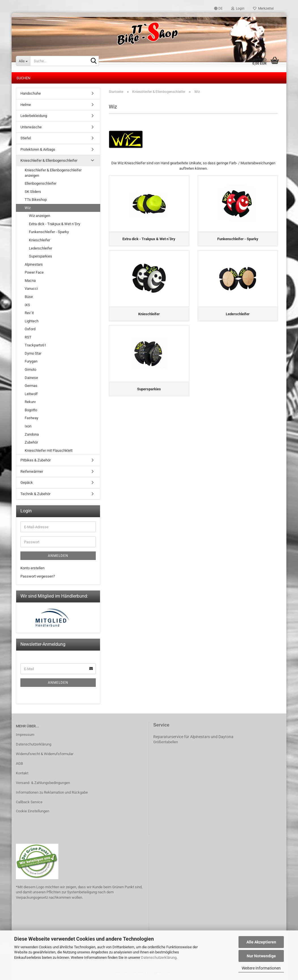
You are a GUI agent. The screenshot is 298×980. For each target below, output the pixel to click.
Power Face (34, 272)
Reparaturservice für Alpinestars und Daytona (193, 737)
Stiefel (26, 138)
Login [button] (238, 8)
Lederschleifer (41, 248)
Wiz (28, 208)
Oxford (30, 329)
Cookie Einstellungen (33, 811)
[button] (218, 8)
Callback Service (29, 802)
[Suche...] (23, 61)
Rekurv (30, 402)
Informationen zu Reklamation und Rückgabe (52, 792)
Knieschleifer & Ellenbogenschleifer (49, 160)
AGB (19, 763)
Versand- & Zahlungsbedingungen (43, 783)
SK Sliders (33, 192)
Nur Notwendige (261, 956)
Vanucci (31, 288)
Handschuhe (31, 93)
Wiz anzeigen (40, 216)
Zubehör (31, 442)
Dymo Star (33, 353)
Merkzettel (263, 8)
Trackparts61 (35, 345)
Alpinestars (34, 264)
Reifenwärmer (32, 471)
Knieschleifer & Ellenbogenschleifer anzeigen (53, 173)
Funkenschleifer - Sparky (49, 232)
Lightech (32, 321)
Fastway (31, 418)
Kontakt (22, 773)
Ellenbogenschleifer (41, 183)
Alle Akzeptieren (261, 942)
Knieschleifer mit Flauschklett (49, 450)
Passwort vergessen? (38, 576)
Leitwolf (31, 394)
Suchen (23, 78)
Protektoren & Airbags (38, 149)
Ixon (28, 426)
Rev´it (29, 313)
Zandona (32, 434)
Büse (29, 297)
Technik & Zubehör (35, 494)
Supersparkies (41, 256)
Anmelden (58, 556)
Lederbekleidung (34, 116)
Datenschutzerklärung (159, 957)
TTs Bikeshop (36, 200)
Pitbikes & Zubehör (36, 460)
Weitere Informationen (261, 968)
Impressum (25, 735)
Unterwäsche (31, 127)
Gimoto (30, 369)
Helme (26, 105)
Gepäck (27, 482)
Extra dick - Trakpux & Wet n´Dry (55, 224)
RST (28, 337)
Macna (30, 281)
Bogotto (31, 410)
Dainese (31, 378)
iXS (27, 305)
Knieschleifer (40, 240)
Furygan (31, 361)
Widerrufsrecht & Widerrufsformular (45, 754)
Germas (31, 386)
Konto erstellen (32, 568)
